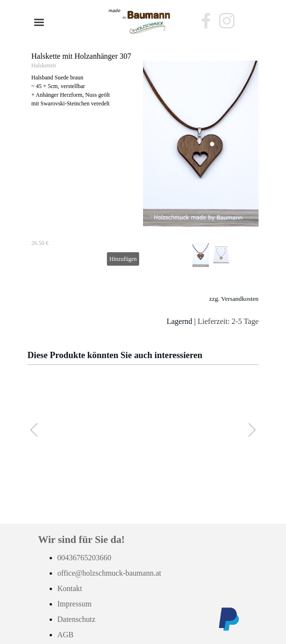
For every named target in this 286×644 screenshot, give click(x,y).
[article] (143, 159)
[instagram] (227, 21)
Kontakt (70, 588)
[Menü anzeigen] (39, 22)
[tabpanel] (143, 310)
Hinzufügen (123, 259)
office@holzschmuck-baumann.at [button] (109, 573)
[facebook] (206, 21)
